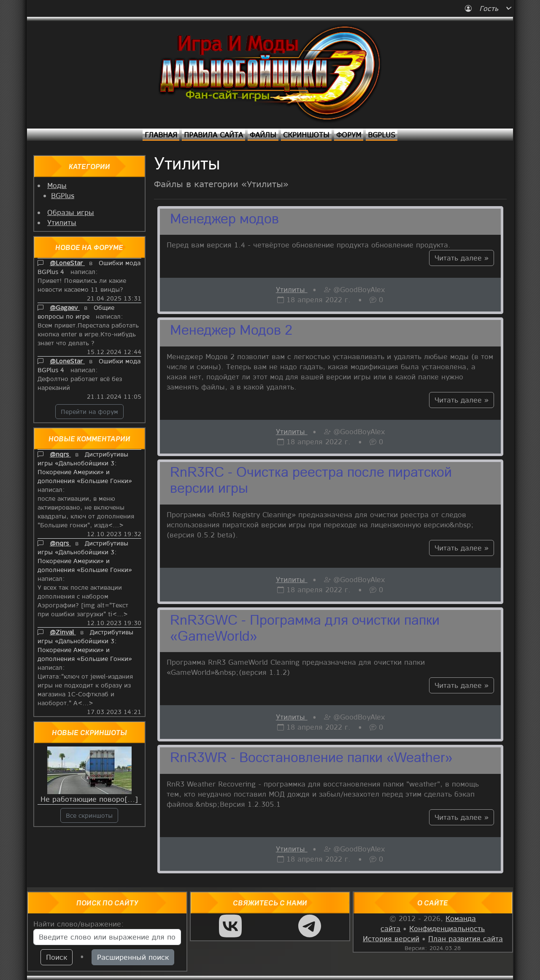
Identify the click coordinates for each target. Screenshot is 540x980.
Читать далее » (462, 258)
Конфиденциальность (447, 928)
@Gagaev (65, 307)
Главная (161, 135)
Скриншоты (306, 135)
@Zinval (63, 632)
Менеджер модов (224, 220)
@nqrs (60, 454)
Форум (349, 135)
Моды (57, 185)
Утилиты (62, 222)
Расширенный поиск (133, 957)
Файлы (263, 135)
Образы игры (71, 212)
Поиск (57, 957)
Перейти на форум (89, 411)
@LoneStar (67, 263)
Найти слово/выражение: (79, 924)
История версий (391, 938)
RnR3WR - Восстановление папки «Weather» (311, 759)
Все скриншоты (89, 815)
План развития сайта (466, 938)
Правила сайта (213, 135)
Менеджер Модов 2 (231, 331)
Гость (483, 8)
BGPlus (382, 135)
